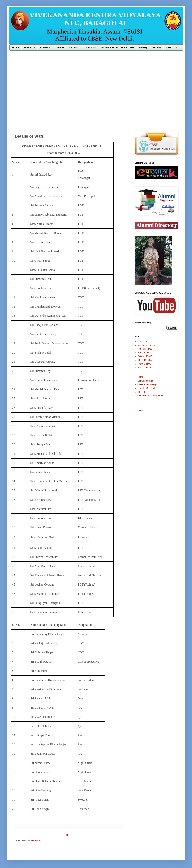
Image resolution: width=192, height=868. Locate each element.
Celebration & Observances (151, 396)
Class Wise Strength (148, 384)
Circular (74, 47)
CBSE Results (145, 360)
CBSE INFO (143, 392)
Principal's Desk (145, 349)
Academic (46, 47)
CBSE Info (90, 47)
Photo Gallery (144, 364)
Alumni (157, 47)
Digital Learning (145, 381)
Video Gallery (144, 368)
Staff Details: (144, 353)
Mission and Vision (147, 345)
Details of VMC (145, 356)
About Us (29, 47)
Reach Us (171, 47)
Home (16, 47)
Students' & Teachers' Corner (117, 47)
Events (60, 47)
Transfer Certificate (147, 388)
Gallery (143, 47)
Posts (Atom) (35, 840)
